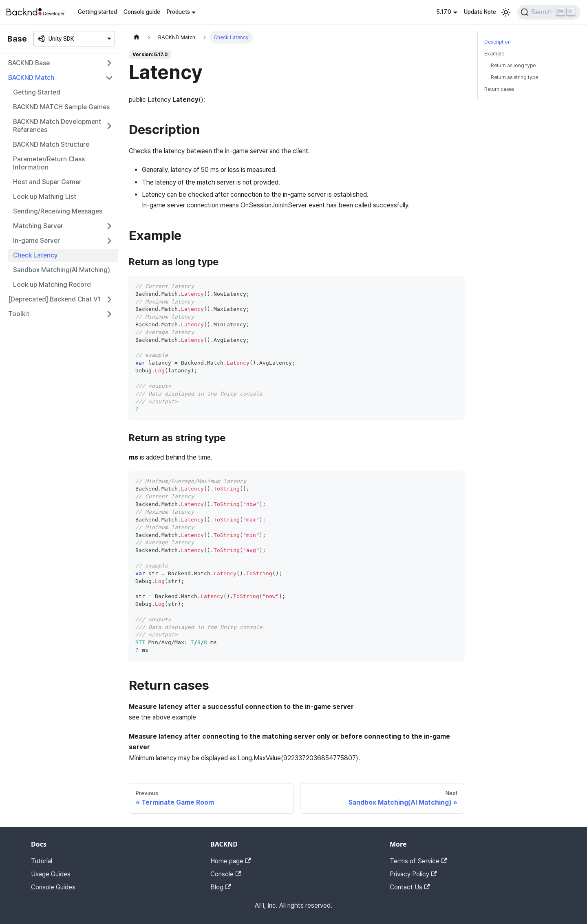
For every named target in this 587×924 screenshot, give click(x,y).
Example (494, 54)
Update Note (480, 12)
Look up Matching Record (52, 285)
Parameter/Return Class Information (49, 163)
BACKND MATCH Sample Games (61, 107)
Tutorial (42, 861)
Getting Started (37, 92)
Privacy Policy (413, 874)
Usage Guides (51, 874)
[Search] (549, 12)
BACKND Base (29, 63)
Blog (221, 887)
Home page (231, 861)
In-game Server (36, 241)
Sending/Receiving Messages (58, 211)
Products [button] (178, 12)
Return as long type (513, 65)
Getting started (97, 12)
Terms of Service (418, 861)
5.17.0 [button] (444, 12)
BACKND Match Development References (57, 126)
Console (226, 874)
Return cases (499, 89)
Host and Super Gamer (47, 182)
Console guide (142, 12)
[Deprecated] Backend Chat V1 (54, 299)
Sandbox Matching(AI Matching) (62, 270)
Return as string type (514, 77)
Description (498, 42)
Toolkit (19, 314)
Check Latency (35, 255)
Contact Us (410, 887)
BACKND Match (31, 78)
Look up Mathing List (45, 197)
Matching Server (38, 226)
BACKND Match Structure (51, 144)
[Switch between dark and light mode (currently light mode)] (506, 12)
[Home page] (137, 37)
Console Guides (53, 887)
